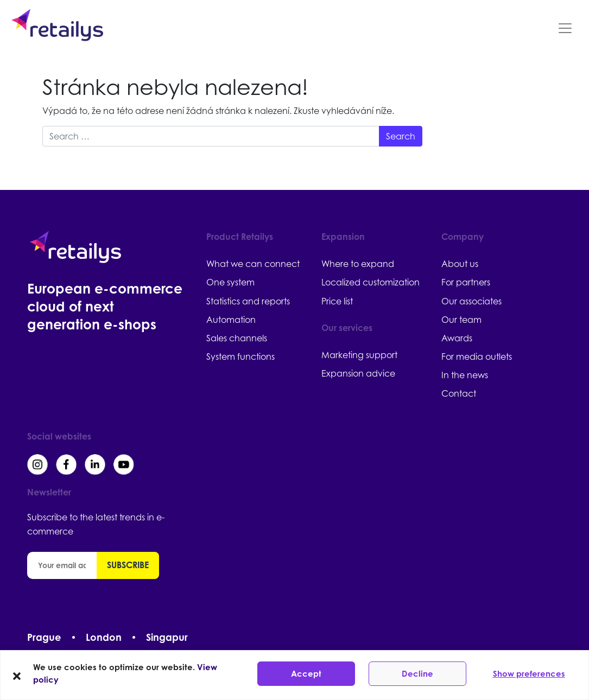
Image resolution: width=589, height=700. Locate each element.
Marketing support (359, 355)
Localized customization (370, 282)
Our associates (471, 301)
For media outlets (477, 357)
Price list (337, 301)
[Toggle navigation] (565, 28)
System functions (240, 357)
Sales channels (237, 338)
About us (460, 264)
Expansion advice (358, 373)
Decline (417, 674)
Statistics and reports (248, 301)
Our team (461, 320)
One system (230, 282)
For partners (466, 282)
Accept (306, 674)
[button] (17, 675)
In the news (465, 375)
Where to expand (358, 264)
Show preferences (529, 674)
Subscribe (128, 565)
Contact (459, 393)
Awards (457, 338)
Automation (231, 320)
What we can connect (253, 264)
